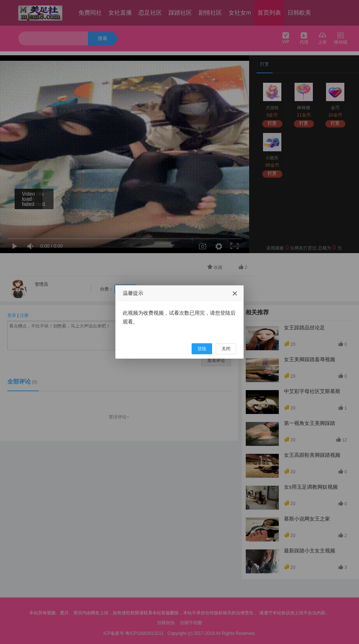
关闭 (226, 349)
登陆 (202, 349)
